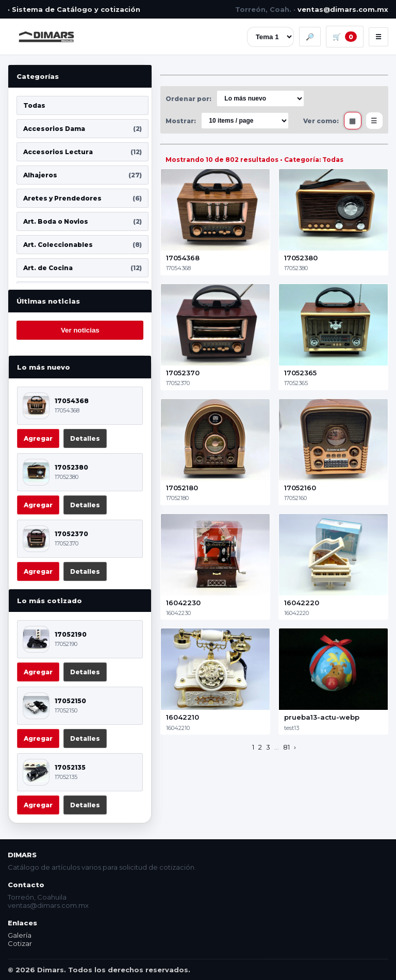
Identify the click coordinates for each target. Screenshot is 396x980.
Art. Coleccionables (82, 245)
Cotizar (20, 943)
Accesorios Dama (82, 129)
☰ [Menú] (378, 37)
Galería (20, 935)
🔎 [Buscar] (310, 37)
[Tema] (270, 37)
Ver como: (321, 121)
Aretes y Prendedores (82, 198)
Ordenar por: (188, 99)
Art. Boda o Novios (82, 221)
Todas (34, 105)
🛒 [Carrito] (345, 37)
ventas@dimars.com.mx (343, 9)
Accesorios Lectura (82, 152)
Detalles (85, 438)
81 (286, 747)
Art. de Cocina (82, 268)
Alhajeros (82, 175)
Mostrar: (181, 121)
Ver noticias (80, 330)
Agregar (38, 438)
